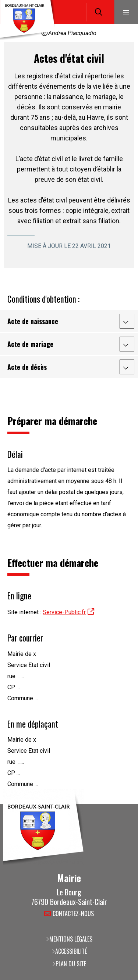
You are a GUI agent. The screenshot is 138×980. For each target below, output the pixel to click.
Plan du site (71, 964)
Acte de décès (27, 367)
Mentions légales (71, 939)
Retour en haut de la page (121, 804)
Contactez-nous (73, 914)
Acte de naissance (33, 321)
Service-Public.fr (64, 612)
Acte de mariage (30, 344)
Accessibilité (71, 951)
